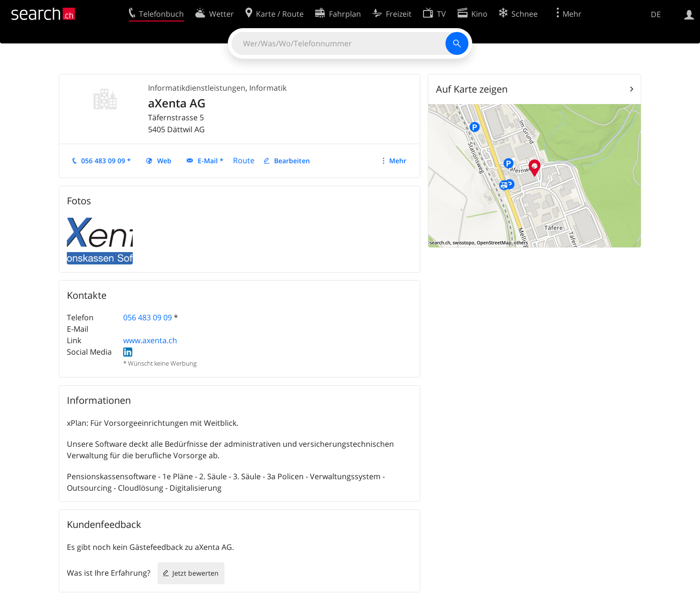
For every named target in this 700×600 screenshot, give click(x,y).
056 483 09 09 (148, 317)
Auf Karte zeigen (472, 89)
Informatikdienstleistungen (197, 88)
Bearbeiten (292, 161)
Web (164, 161)
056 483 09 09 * (106, 161)
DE (656, 14)
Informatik (268, 88)
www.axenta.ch (150, 340)
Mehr (398, 161)
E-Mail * (211, 161)
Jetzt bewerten (196, 573)
